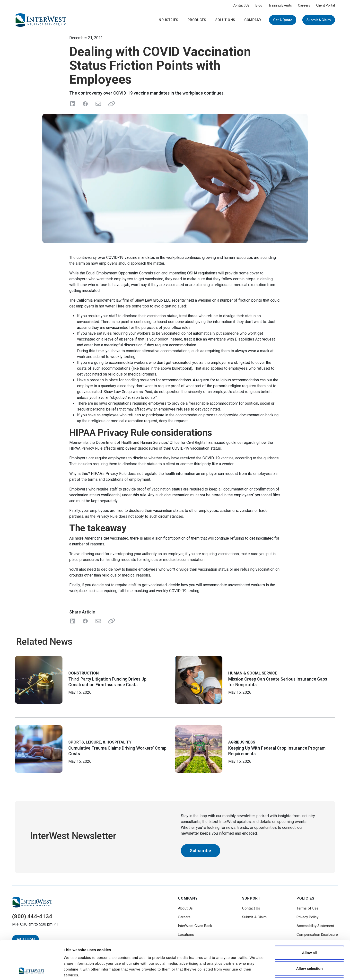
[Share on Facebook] (85, 104)
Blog (259, 5)
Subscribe (201, 851)
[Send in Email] (98, 104)
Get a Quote (283, 20)
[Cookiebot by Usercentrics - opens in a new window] (31, 971)
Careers (304, 5)
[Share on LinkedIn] (73, 104)
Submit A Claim (319, 20)
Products (197, 20)
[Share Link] (111, 621)
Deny (310, 948)
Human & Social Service (253, 673)
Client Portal (326, 5)
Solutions (225, 20)
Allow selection (309, 932)
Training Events (280, 5)
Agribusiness (242, 742)
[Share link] (111, 104)
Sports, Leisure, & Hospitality (100, 742)
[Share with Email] (98, 621)
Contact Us (241, 5)
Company (253, 20)
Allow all (310, 916)
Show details (255, 970)
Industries (168, 20)
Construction (83, 673)
